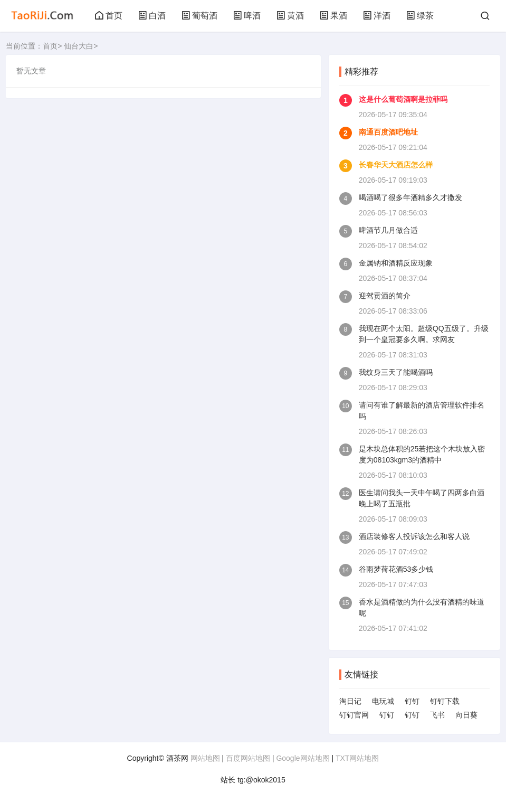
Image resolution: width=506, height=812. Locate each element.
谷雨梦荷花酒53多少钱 (396, 569)
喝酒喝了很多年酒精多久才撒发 (410, 197)
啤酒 (247, 16)
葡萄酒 (199, 16)
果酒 (333, 16)
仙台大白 (79, 46)
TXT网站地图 (357, 758)
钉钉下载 (445, 701)
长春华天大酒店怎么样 (396, 165)
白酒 (152, 16)
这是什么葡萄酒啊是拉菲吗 (403, 99)
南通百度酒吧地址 (388, 132)
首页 (109, 16)
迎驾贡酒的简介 (385, 296)
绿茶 (420, 16)
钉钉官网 (354, 715)
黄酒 (290, 16)
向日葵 (466, 715)
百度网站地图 (248, 758)
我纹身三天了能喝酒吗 (396, 372)
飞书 (437, 715)
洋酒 (377, 16)
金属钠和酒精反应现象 (396, 263)
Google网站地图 (303, 758)
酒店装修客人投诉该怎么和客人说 (414, 536)
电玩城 (383, 701)
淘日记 (350, 701)
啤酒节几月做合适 (388, 230)
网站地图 (205, 758)
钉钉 (412, 701)
